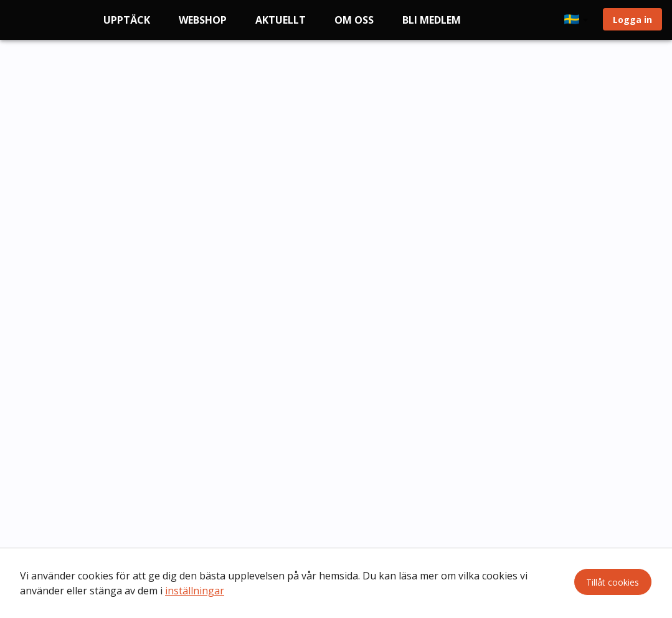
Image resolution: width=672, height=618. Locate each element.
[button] (579, 20)
